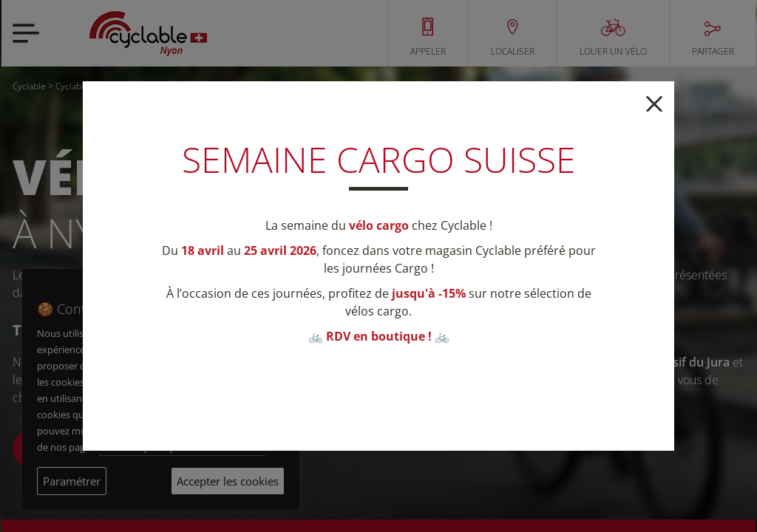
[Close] (654, 102)
